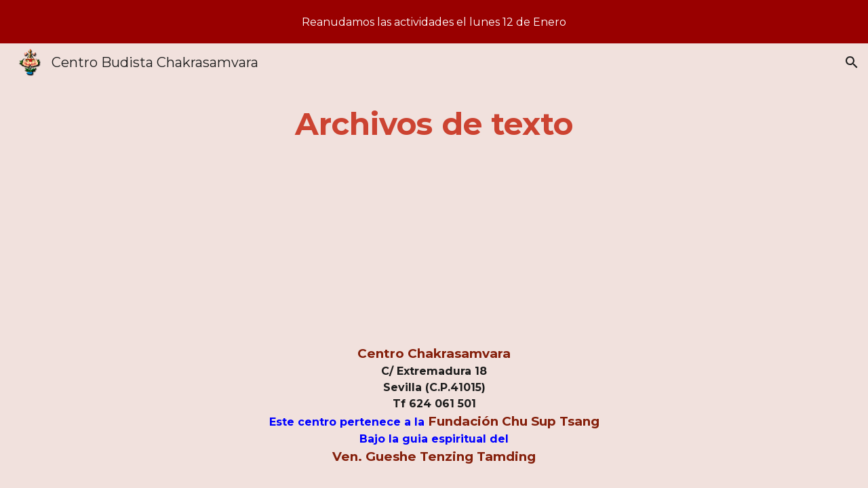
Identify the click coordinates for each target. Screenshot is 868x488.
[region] (434, 22)
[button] (852, 62)
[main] (434, 124)
